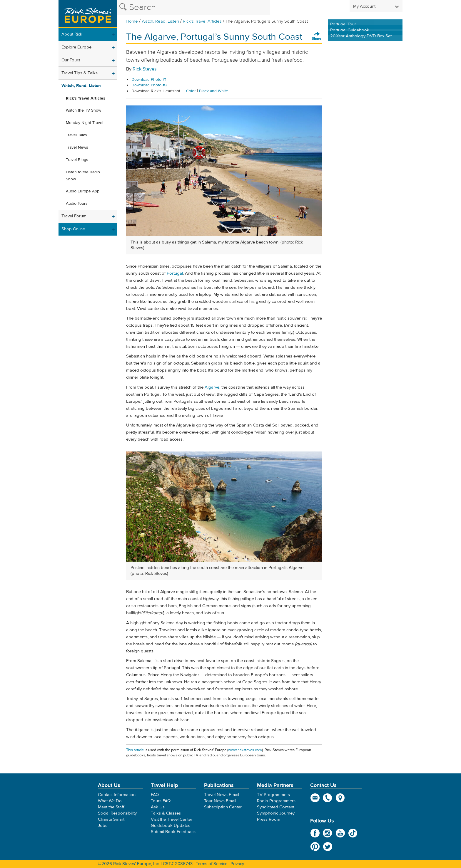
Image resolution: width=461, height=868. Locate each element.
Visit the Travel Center (172, 819)
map (340, 798)
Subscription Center (223, 807)
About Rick (72, 34)
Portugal (175, 273)
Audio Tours (77, 204)
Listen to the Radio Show (83, 176)
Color (191, 91)
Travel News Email (222, 795)
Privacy (237, 864)
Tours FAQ (161, 801)
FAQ (155, 795)
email (315, 798)
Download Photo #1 (149, 80)
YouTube (340, 833)
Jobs (103, 826)
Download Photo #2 (149, 85)
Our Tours (71, 60)
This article (135, 750)
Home (132, 21)
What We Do (110, 801)
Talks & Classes (166, 813)
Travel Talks (76, 135)
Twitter (328, 847)
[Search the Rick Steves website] (194, 7)
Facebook (315, 833)
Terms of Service (212, 864)
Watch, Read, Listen (160, 21)
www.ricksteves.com (245, 750)
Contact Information (117, 795)
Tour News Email (220, 801)
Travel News (77, 147)
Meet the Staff (111, 807)
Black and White (214, 91)
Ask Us (158, 807)
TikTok (353, 833)
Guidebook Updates (171, 826)
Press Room (269, 819)
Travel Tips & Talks (80, 73)
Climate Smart (111, 819)
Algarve (212, 387)
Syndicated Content (276, 807)
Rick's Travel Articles (202, 21)
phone (328, 798)
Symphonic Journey (276, 813)
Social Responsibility (117, 813)
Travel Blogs (77, 160)
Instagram (328, 833)
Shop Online (73, 229)
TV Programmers (273, 795)
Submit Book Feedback (173, 832)
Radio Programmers (276, 801)
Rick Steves (145, 69)
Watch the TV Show (83, 110)
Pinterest (315, 847)
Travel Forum (74, 216)
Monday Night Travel (85, 123)
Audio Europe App (83, 191)
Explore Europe (76, 47)
